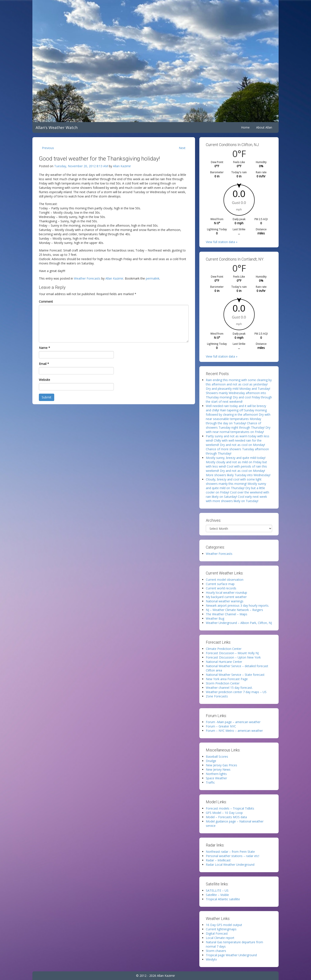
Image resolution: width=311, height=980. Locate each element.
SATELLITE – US (217, 890)
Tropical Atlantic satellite (223, 899)
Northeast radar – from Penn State (230, 852)
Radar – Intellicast (218, 860)
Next (182, 148)
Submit (47, 397)
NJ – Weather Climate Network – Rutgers (234, 610)
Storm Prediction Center (223, 683)
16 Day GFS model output (224, 925)
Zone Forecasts (217, 696)
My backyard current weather (226, 597)
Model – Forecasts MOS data (226, 817)
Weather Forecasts (87, 278)
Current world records (221, 588)
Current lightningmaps (221, 929)
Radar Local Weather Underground (230, 865)
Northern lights (216, 774)
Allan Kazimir (122, 166)
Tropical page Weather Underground (231, 955)
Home (245, 127)
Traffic (210, 782)
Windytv (211, 959)
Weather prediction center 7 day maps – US (236, 692)
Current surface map (220, 584)
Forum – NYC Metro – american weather (234, 731)
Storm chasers (216, 951)
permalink (153, 278)
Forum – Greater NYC (221, 726)
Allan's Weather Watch (57, 127)
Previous (48, 148)
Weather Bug (215, 618)
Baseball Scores (217, 756)
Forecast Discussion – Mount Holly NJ (232, 653)
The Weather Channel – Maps (227, 614)
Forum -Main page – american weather (233, 722)
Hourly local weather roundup (226, 593)
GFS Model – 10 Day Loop (224, 813)
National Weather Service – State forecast (235, 675)
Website (44, 380)
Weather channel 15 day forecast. (229, 688)
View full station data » (222, 242)
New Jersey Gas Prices (221, 765)
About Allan (264, 127)
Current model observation (225, 580)
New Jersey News (218, 769)
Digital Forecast (217, 933)
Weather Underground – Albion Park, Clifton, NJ (239, 623)
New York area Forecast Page (227, 679)
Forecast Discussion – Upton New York (233, 657)
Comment (46, 301)
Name (44, 348)
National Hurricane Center (224, 662)
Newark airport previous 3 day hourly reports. (237, 605)
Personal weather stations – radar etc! (232, 856)
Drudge (211, 761)
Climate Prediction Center (224, 649)
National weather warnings (225, 601)
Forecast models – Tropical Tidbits (230, 808)
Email (44, 364)
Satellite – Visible (217, 895)
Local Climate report (220, 938)
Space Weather (216, 778)
